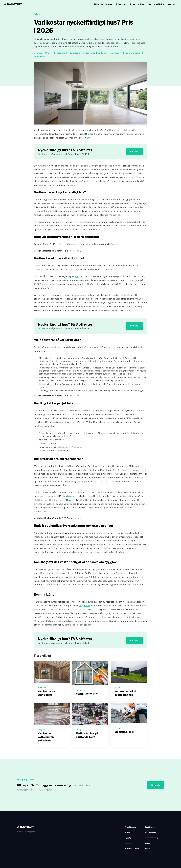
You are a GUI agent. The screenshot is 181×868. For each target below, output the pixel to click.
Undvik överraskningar (109, 53)
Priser (37, 14)
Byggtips (129, 838)
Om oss (172, 4)
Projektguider (137, 4)
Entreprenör (89, 53)
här (88, 138)
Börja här (135, 151)
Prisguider (121, 4)
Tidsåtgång (74, 53)
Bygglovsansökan (132, 53)
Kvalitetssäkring (156, 4)
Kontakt (148, 849)
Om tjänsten (150, 827)
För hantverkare (151, 832)
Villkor (148, 843)
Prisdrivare (60, 53)
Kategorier (129, 843)
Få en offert (40, 57)
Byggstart (116, 244)
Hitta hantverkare (103, 4)
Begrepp (38, 53)
